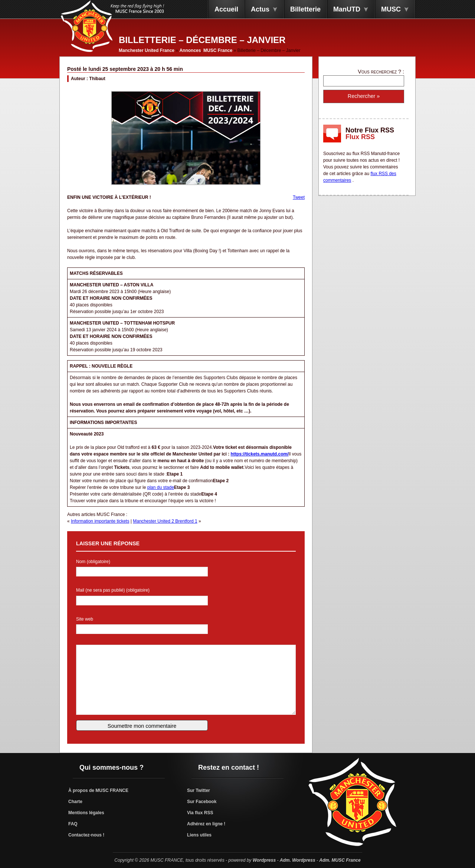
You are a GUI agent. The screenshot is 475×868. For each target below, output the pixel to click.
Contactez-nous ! (86, 835)
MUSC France (218, 50)
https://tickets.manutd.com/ (259, 454)
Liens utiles (199, 835)
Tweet (299, 197)
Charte (75, 802)
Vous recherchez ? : (381, 72)
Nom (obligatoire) (93, 562)
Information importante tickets (100, 521)
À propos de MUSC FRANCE (98, 790)
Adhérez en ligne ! (206, 824)
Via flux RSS (200, 813)
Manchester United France (147, 50)
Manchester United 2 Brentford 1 (165, 521)
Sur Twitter (199, 790)
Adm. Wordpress (298, 860)
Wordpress (264, 860)
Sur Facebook (202, 802)
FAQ (73, 824)
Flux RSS (360, 137)
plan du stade (161, 487)
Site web (85, 619)
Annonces (190, 50)
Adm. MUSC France (340, 860)
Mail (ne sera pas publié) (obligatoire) (113, 590)
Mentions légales (86, 813)
